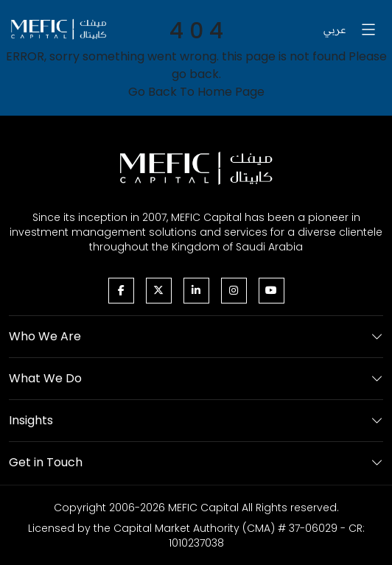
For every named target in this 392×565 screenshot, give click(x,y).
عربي (335, 29)
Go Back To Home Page (196, 92)
